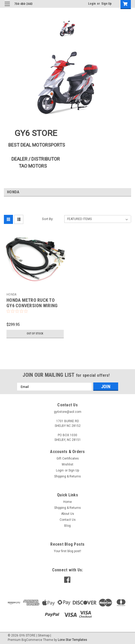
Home (67, 502)
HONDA (11, 294)
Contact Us (68, 520)
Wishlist (67, 464)
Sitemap (44, 635)
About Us (68, 514)
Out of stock (35, 334)
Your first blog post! (67, 551)
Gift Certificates (68, 458)
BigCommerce (32, 640)
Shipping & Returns (67, 476)
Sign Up (106, 4)
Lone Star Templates (72, 640)
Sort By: (48, 219)
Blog (67, 526)
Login (92, 4)
